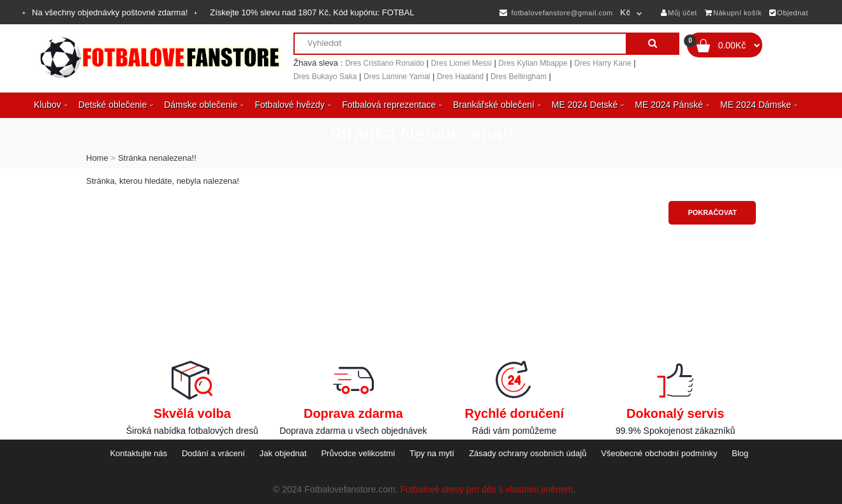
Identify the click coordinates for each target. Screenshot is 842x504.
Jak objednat (283, 453)
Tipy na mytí (432, 453)
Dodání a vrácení (213, 453)
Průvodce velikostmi (358, 453)
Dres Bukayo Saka (325, 77)
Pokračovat (712, 212)
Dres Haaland (460, 77)
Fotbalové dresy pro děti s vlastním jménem (486, 489)
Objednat (789, 13)
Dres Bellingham (519, 77)
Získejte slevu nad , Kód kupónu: (312, 12)
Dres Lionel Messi (462, 63)
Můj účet (679, 13)
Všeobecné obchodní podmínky (659, 453)
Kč (625, 13)
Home (97, 158)
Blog (740, 453)
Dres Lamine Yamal (397, 77)
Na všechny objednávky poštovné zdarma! (110, 12)
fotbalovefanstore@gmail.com (556, 13)
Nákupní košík (734, 13)
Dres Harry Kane (602, 63)
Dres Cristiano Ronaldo (385, 63)
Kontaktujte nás (138, 453)
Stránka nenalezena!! (157, 158)
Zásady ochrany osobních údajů (528, 453)
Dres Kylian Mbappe (533, 63)
